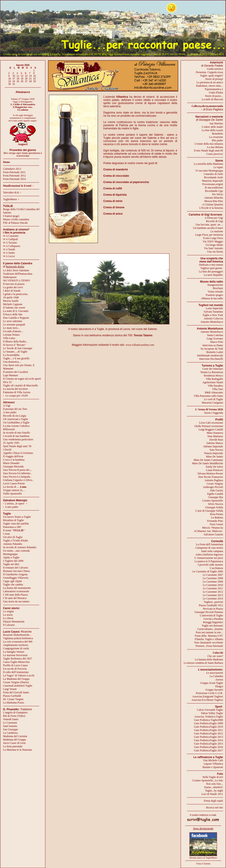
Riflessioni (9, 429)
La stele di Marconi (212, 99)
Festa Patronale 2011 (14, 172)
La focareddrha (11, 355)
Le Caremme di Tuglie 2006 (208, 571)
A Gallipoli (11, 239)
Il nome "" (14, 530)
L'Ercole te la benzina (211, 208)
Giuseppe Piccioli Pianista (209, 612)
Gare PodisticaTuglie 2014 (208, 740)
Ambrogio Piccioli (213, 487)
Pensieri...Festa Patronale (209, 646)
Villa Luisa (9, 338)
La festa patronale (13, 746)
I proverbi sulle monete (210, 565)
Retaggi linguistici (213, 622)
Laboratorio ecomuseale (16, 591)
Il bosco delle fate (13, 314)
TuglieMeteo (10, 199)
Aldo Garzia (216, 490)
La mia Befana (215, 147)
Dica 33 (7, 382)
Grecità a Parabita (213, 619)
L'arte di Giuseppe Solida (209, 511)
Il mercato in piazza (14, 284)
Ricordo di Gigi (214, 221)
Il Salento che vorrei (14, 308)
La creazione (216, 137)
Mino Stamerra (215, 433)
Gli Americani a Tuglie (16, 419)
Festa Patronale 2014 (15, 179)
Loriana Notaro (12, 335)
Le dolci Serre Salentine (16, 270)
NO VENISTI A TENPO (17, 281)
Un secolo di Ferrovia (15, 669)
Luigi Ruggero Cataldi (211, 429)
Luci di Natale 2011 (212, 794)
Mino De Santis (214, 457)
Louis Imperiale (214, 308)
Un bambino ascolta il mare (208, 228)
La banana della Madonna (209, 659)
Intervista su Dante (213, 345)
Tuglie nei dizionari (212, 626)
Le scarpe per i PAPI (17, 396)
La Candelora (10, 733)
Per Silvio (218, 194)
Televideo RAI (12, 193)
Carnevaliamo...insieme (210, 629)
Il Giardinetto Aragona (15, 574)
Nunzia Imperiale (214, 453)
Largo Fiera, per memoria (209, 235)
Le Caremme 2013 (213, 595)
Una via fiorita (215, 252)
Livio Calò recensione (211, 423)
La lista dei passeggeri (211, 272)
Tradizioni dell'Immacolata (18, 274)
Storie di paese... (214, 96)
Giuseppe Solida (214, 507)
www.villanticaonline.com (140, 345)
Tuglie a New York (213, 315)
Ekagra (219, 686)
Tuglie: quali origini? (212, 76)
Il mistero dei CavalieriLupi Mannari (16, 374)
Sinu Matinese (215, 436)
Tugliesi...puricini (213, 602)
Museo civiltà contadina (16, 219)
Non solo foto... (215, 784)
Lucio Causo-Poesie (14, 483)
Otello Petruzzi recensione (209, 426)
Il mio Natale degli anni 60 (209, 151)
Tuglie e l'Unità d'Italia (16, 541)
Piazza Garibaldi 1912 (211, 605)
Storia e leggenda (213, 413)
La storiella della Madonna (209, 164)
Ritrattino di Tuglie (14, 520)
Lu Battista (217, 518)
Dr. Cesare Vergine (13, 699)
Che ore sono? (215, 656)
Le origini (9, 611)
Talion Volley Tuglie (212, 713)
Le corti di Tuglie (214, 399)
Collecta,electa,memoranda (207, 106)
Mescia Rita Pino (214, 201)
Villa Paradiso (215, 386)
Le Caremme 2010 (213, 585)
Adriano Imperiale (213, 446)
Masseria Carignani (212, 403)
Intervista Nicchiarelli (211, 359)
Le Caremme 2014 (213, 599)
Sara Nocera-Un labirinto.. (17, 473)
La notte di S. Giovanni (16, 311)
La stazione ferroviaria (15, 655)
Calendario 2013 (12, 169)
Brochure (218, 288)
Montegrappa (10, 554)
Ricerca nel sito (215, 808)
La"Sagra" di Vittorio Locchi (19, 675)
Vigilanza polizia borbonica (18, 638)
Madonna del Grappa (15, 740)
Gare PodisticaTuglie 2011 (209, 730)
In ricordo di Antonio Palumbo (20, 547)
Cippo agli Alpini (13, 581)
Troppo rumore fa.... (14, 490)
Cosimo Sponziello (213, 501)
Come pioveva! (215, 154)
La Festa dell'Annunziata (209, 544)
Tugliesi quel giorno (212, 268)
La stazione (217, 231)
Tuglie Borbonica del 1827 (18, 659)
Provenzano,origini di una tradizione (213, 186)
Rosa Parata (217, 514)
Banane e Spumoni (213, 767)
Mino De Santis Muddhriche (208, 463)
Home (7, 162)
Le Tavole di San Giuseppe (18, 348)
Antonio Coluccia (213, 318)
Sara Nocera (216, 450)
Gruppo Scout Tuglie (212, 683)
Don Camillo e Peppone (16, 318)
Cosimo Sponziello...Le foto (208, 780)
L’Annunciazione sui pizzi (209, 558)
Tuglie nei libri (11, 564)
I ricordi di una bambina (16, 436)
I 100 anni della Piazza (15, 595)
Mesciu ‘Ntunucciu (212, 528)
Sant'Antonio (10, 726)
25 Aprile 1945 (11, 443)
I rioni (7, 534)
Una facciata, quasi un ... (209, 225)
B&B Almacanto (214, 392)
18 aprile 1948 (11, 297)
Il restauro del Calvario (16, 568)
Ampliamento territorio (16, 645)
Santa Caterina (215, 335)
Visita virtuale (215, 292)
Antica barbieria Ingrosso (209, 555)
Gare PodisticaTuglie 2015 (208, 744)
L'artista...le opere (15, 504)
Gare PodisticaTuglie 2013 (208, 737)
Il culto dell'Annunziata (16, 672)
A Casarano (11, 236)
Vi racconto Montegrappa (209, 171)
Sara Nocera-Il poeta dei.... (18, 470)
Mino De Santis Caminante (208, 460)
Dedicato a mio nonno (211, 265)
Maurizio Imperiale (213, 181)
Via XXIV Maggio (213, 241)
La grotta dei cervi (13, 287)
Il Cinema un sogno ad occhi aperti (22, 379)
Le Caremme (10, 723)
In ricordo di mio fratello (17, 433)
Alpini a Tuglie (11, 557)
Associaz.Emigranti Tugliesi (208, 696)
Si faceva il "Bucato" (15, 345)
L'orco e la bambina (14, 460)
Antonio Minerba (214, 198)
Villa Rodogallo (214, 379)
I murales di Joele (213, 174)
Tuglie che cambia (13, 585)
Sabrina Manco (215, 443)
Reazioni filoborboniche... (17, 635)
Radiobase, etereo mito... (209, 86)
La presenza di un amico (210, 82)
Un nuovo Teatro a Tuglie (17, 517)
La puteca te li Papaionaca (209, 561)
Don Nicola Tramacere (211, 477)
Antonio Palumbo (13, 544)
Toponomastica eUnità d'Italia (214, 91)
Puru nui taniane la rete (208, 632)
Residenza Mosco (213, 376)
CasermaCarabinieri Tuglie (18, 686)
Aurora (219, 680)
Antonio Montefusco (212, 322)
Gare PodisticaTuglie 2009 (208, 723)
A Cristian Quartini (213, 204)
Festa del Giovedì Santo (16, 692)
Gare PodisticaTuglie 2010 (208, 727)
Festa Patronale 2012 (15, 176)
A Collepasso (12, 246)
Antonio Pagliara (214, 480)
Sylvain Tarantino (213, 312)
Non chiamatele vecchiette (209, 643)
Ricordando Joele (214, 177)
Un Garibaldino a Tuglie (16, 422)
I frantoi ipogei (11, 216)
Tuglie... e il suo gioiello (16, 358)
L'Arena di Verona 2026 (209, 409)
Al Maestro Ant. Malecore (208, 531)
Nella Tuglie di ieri (213, 777)
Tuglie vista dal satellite (16, 524)
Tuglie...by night (214, 791)
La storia (8, 615)
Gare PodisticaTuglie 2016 (208, 747)
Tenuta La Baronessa (212, 372)
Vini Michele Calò (213, 760)
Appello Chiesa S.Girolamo (18, 453)
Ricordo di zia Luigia (15, 416)
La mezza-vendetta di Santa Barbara (203, 663)
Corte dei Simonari (213, 369)
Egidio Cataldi (215, 494)
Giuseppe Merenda (13, 466)
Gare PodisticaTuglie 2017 (208, 750)
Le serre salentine (13, 321)
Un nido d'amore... (13, 331)
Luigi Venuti (10, 689)
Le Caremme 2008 (213, 578)
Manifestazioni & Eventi (17, 186)
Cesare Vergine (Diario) (16, 682)
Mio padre (217, 140)
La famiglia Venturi (14, 652)
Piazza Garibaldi (12, 696)
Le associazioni (214, 673)
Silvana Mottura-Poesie (210, 473)
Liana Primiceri (215, 470)
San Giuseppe (11, 729)
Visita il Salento (203, 864)
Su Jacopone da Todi (212, 349)
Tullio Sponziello (13, 494)
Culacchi (218, 653)
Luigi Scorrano (215, 339)
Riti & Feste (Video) (14, 716)
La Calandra (216, 676)
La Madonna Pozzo (14, 703)
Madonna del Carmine (15, 736)
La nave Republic (213, 275)
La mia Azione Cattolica (16, 426)
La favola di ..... (15, 487)
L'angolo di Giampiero (15, 713)
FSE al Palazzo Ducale (16, 223)
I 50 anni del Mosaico (15, 598)
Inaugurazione (215, 285)
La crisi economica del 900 (18, 642)
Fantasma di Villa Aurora (17, 392)
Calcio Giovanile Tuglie (210, 710)
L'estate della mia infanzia (209, 144)
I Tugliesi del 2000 (13, 561)
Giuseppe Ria (216, 497)
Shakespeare (10, 277)
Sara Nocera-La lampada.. (17, 477)
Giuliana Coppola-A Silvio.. (18, 480)
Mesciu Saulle (11, 301)
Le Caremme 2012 (213, 592)
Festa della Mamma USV (209, 636)
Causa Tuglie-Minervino (16, 662)
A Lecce (9, 256)
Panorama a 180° (12, 527)
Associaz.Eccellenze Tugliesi (207, 700)
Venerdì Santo (11, 719)
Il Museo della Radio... (16, 341)
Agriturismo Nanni (213, 382)
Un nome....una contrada (16, 551)
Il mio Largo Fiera (213, 238)
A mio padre (10, 412)
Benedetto (218, 134)
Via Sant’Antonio (213, 248)
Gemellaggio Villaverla (16, 578)
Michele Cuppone (13, 304)
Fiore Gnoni (216, 524)
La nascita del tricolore (16, 389)
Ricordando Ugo (214, 191)
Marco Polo (217, 342)
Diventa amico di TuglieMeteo (203, 858)
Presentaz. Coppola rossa (209, 72)
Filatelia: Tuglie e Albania (209, 639)
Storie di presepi (214, 79)
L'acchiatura (216, 568)
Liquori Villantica (213, 764)
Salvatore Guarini (213, 534)
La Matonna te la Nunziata (18, 750)
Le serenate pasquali (14, 325)
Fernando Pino (215, 521)
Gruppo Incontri (214, 690)
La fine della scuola (212, 130)
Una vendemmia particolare (18, 439)
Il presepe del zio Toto (15, 409)
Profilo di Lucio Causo (16, 665)
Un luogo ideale (214, 245)
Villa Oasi (217, 389)
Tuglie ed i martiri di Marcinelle (21, 385)
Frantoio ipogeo (214, 295)
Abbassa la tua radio (212, 298)
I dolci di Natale (12, 291)
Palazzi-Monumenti (14, 622)
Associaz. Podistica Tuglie (209, 717)
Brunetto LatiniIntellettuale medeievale (210, 354)
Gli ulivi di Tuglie (13, 537)
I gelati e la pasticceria (15, 294)
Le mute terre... (12, 328)
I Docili (7, 450)
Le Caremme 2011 (213, 588)
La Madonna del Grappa (16, 679)
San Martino (216, 123)
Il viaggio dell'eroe (13, 456)
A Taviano (10, 243)
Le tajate (218, 167)
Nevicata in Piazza (213, 609)
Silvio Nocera (215, 504)
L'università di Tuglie (211, 615)
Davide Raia (216, 440)
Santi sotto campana (212, 551)
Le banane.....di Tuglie (15, 352)
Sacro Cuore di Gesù (14, 743)
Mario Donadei (11, 463)
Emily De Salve (214, 467)
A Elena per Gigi (214, 218)
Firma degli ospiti (213, 801)
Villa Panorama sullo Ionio (209, 396)
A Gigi (7, 406)
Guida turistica (215, 69)
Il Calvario (9, 625)
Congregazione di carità (16, 648)
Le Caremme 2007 (213, 575)
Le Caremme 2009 (213, 582)
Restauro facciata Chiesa (17, 571)
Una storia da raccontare (16, 601)
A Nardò (9, 249)
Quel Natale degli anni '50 (17, 446)
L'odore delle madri (212, 127)
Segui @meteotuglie (203, 829)
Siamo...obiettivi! (214, 787)
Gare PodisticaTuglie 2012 (208, 733)
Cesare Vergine (215, 484)
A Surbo (9, 253)
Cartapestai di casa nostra (209, 548)
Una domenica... (12, 362)
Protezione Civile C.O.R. (209, 693)
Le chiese (8, 618)
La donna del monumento (17, 588)
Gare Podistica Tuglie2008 (209, 720)
